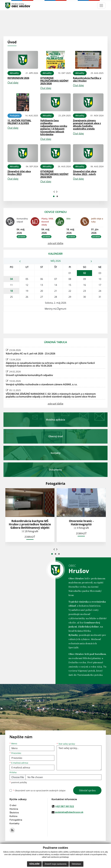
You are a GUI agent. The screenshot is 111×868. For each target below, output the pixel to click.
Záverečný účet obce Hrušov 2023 (19, 173)
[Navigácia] (101, 6)
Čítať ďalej (13, 83)
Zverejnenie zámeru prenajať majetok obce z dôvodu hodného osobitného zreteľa (87, 125)
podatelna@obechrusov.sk (69, 812)
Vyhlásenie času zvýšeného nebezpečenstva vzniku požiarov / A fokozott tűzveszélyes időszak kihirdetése (54, 127)
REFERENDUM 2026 (18, 78)
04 (11, 279)
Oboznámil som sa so (39, 790)
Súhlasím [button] (34, 864)
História (14, 809)
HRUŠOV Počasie (55, 323)
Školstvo (14, 813)
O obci (13, 805)
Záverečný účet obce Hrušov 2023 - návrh (85, 173)
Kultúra (13, 816)
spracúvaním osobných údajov (51, 790)
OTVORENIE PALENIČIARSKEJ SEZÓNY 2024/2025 (54, 174)
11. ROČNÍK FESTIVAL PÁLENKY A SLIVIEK (19, 122)
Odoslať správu (87, 790)
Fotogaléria (16, 820)
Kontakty (14, 823)
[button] (54, 196)
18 (11, 291)
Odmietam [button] (76, 864)
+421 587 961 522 (65, 806)
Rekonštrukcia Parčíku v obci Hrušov (87, 79)
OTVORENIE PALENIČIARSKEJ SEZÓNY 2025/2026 (54, 81)
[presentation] (54, 192)
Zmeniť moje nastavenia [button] (56, 864)
